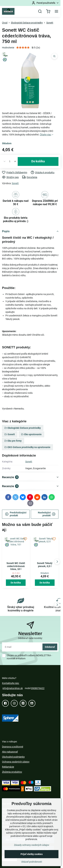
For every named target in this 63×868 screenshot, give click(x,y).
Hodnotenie (8, 48)
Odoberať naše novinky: (30, 638)
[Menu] (56, 11)
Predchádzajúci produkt (16, 514)
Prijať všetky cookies (32, 854)
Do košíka (38, 161)
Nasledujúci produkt (47, 514)
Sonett (15, 183)
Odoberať (50, 647)
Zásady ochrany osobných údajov (32, 845)
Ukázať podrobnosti (32, 862)
